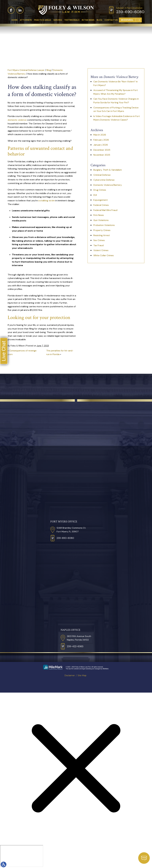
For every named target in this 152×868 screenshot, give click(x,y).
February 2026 (101, 140)
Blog (99, 20)
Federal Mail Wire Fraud (105, 210)
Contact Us (111, 20)
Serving (58, 20)
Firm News (99, 215)
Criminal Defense (102, 175)
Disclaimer (70, 675)
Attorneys (26, 20)
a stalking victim (47, 201)
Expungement (101, 200)
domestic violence (17, 120)
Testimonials (72, 20)
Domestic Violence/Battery (108, 185)
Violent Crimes (101, 250)
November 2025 (102, 155)
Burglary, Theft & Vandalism (108, 170)
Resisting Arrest (102, 235)
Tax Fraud (98, 245)
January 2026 (101, 145)
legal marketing (87, 669)
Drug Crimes (100, 190)
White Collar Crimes (104, 255)
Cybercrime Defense (104, 180)
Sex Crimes (99, 240)
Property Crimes (102, 230)
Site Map (82, 675)
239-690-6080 (130, 12)
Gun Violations (101, 220)
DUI (95, 195)
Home (15, 20)
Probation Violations (104, 225)
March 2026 (100, 135)
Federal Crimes (101, 205)
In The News (88, 20)
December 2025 (102, 150)
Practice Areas (43, 20)
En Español (127, 20)
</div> (22, 856)
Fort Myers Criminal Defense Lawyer (26, 70)
